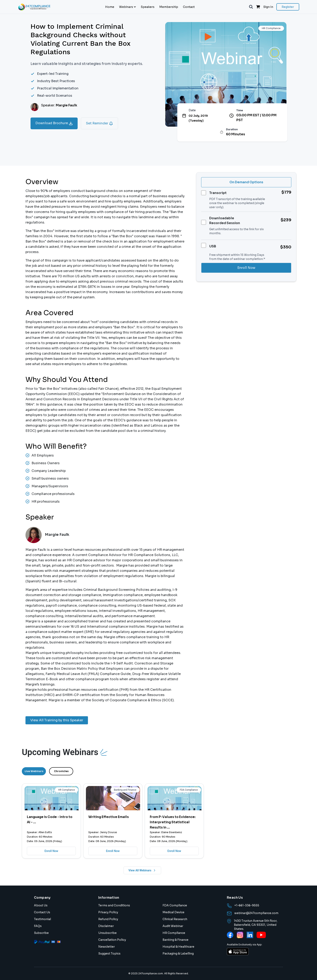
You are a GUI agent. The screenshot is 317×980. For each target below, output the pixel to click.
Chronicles (61, 771)
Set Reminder (99, 123)
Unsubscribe (107, 933)
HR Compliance (174, 933)
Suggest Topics (109, 954)
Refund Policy (108, 919)
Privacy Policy (108, 912)
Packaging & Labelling (178, 954)
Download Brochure (54, 123)
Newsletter (107, 947)
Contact (189, 7)
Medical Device (173, 912)
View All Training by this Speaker (57, 720)
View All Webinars (142, 870)
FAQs (38, 926)
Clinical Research (175, 919)
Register (288, 7)
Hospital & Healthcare (178, 947)
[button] (251, 7)
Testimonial (42, 919)
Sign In (268, 7)
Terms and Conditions (114, 905)
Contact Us (42, 912)
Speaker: (59, 105)
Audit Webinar (173, 926)
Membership (169, 7)
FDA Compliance (175, 905)
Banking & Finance (175, 940)
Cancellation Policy (112, 940)
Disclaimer (106, 926)
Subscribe (41, 933)
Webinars (127, 7)
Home (110, 7)
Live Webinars (34, 771)
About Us (41, 905)
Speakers (148, 7)
